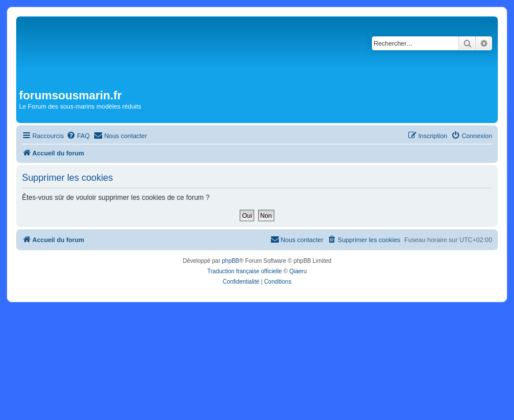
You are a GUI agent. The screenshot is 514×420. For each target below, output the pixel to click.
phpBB (230, 261)
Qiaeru (298, 271)
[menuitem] (78, 136)
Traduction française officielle (245, 271)
